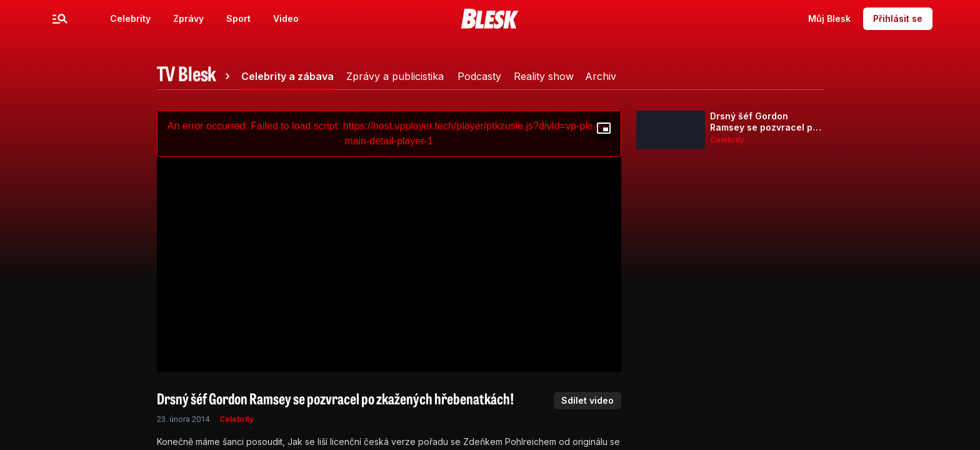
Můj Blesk (829, 18)
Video (286, 18)
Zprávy (188, 18)
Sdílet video (587, 400)
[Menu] (60, 19)
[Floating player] (604, 128)
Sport (238, 18)
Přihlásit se (898, 18)
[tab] (196, 76)
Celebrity (130, 18)
